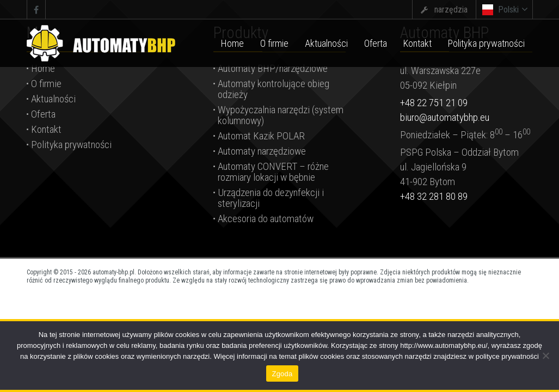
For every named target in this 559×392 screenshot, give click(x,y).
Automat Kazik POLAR (261, 136)
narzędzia (451, 10)
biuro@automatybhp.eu (445, 117)
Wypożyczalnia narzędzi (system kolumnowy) (281, 115)
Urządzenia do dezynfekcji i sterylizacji (271, 198)
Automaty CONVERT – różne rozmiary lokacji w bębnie (273, 172)
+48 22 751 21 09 (434, 103)
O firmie (46, 84)
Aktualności (53, 99)
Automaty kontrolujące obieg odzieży (274, 89)
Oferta (43, 114)
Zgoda (282, 374)
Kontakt (46, 129)
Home (43, 68)
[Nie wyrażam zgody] (545, 356)
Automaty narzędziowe (262, 151)
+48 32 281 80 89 (434, 196)
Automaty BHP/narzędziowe (273, 68)
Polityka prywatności (71, 145)
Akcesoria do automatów (266, 219)
